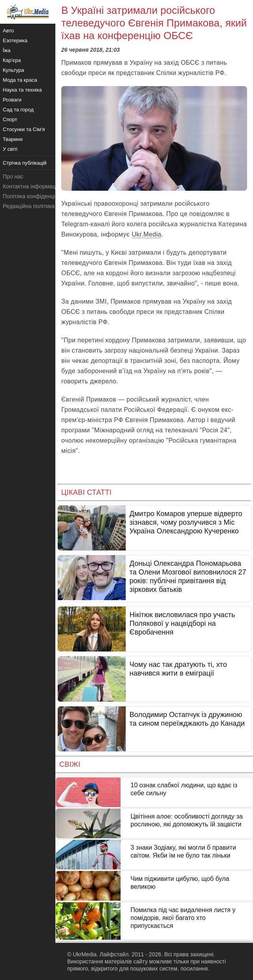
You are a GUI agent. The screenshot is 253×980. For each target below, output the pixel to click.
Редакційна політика (29, 206)
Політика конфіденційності (37, 196)
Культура (13, 70)
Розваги (12, 100)
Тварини (13, 139)
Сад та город (18, 110)
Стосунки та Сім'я (24, 129)
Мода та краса (20, 80)
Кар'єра (12, 60)
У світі (10, 149)
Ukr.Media (146, 234)
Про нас (13, 176)
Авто (8, 31)
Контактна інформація (31, 186)
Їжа (7, 50)
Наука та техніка (22, 90)
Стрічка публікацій (25, 163)
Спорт (10, 119)
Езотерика (15, 40)
